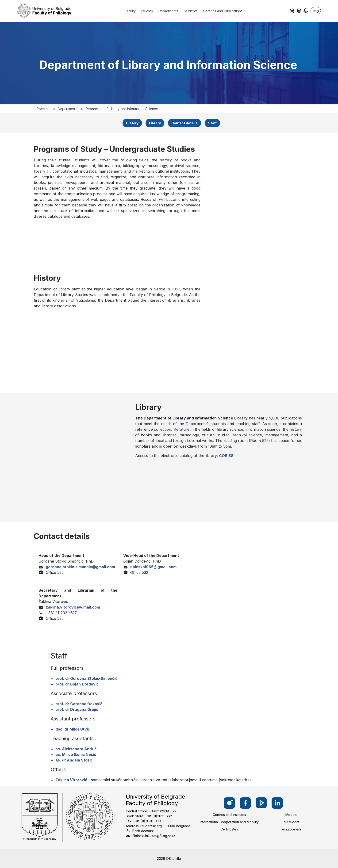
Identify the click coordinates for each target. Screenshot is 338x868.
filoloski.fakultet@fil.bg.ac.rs (154, 836)
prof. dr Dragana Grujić (77, 709)
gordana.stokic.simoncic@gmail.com (80, 567)
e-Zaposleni (292, 829)
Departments (68, 109)
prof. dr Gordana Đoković (79, 704)
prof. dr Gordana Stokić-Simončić (86, 678)
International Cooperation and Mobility (229, 822)
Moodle (291, 815)
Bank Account (143, 831)
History (132, 123)
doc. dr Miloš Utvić (73, 729)
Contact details (184, 123)
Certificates (229, 829)
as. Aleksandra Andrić (76, 749)
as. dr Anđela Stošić (74, 760)
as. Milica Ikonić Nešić (76, 754)
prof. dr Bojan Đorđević (77, 684)
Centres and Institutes (229, 815)
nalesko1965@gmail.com (153, 567)
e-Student (292, 822)
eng (316, 11)
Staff (212, 123)
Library (155, 123)
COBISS (226, 456)
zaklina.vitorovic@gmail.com (73, 607)
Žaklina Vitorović (71, 780)
